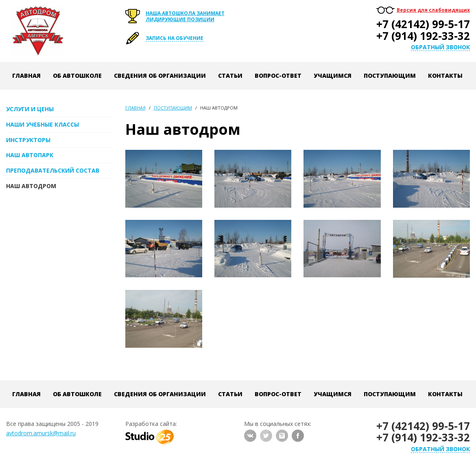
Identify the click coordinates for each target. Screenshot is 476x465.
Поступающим (390, 76)
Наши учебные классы (43, 124)
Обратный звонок (440, 47)
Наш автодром (31, 186)
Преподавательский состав (53, 170)
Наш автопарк (30, 155)
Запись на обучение (175, 38)
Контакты (445, 76)
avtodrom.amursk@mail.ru (41, 433)
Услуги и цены (30, 109)
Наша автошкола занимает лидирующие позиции (185, 16)
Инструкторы (28, 140)
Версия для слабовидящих (433, 10)
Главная (26, 76)
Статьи (230, 76)
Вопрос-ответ (278, 76)
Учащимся (333, 76)
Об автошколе (77, 76)
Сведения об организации (160, 76)
